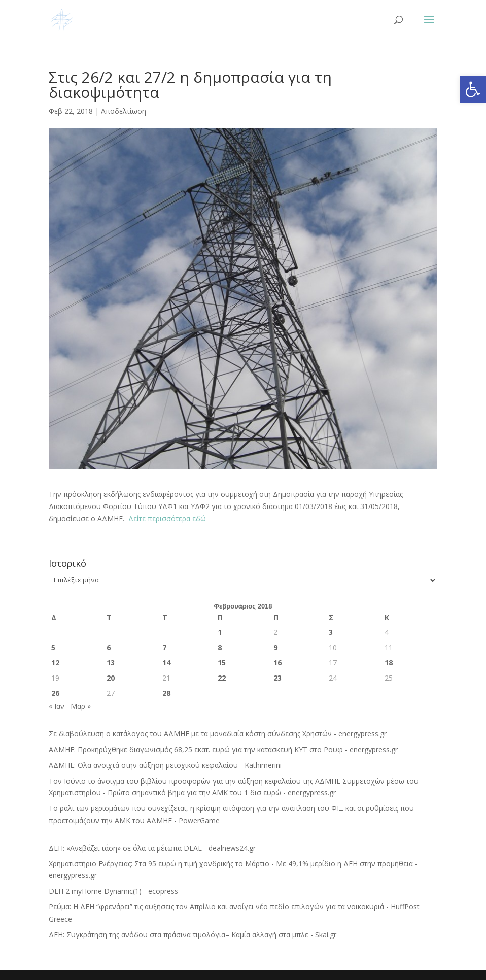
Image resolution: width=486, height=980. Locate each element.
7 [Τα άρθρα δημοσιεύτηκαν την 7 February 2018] (164, 647)
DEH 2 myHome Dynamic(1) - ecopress (113, 891)
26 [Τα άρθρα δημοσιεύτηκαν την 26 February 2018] (55, 693)
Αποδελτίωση (124, 111)
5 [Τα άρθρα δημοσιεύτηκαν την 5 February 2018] (53, 647)
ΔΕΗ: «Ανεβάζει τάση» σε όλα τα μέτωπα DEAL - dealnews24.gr (152, 848)
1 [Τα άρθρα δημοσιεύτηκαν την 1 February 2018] (220, 632)
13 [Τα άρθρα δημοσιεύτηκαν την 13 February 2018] (111, 663)
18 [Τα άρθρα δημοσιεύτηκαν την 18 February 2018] (389, 663)
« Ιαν (57, 706)
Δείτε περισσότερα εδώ (166, 518)
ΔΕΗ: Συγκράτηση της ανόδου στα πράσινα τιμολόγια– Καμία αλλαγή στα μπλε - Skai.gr (193, 935)
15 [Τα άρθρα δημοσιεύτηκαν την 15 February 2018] (222, 663)
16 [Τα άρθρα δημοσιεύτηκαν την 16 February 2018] (277, 663)
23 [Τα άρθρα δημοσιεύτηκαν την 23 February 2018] (277, 678)
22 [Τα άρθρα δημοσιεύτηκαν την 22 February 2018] (222, 678)
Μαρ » (81, 706)
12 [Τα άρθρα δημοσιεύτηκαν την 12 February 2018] (55, 663)
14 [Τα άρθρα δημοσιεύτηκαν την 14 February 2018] (166, 663)
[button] (473, 89)
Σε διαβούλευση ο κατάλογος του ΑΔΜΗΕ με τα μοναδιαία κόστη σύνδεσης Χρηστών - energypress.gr (218, 734)
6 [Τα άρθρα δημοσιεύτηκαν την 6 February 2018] (109, 647)
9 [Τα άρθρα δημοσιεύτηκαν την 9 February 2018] (275, 647)
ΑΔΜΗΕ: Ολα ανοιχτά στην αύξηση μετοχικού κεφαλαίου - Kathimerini (165, 765)
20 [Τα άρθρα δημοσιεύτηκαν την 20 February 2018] (111, 678)
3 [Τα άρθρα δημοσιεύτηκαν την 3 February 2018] (331, 632)
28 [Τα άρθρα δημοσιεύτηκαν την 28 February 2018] (166, 693)
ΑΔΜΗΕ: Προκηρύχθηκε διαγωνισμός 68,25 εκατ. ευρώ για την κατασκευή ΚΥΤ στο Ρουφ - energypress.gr (223, 749)
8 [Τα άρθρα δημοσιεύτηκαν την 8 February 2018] (220, 647)
